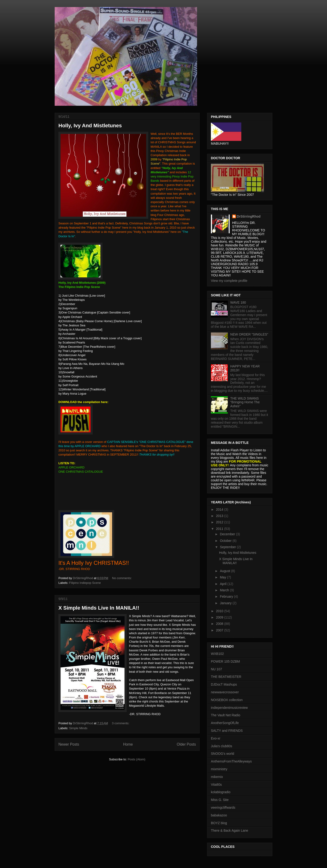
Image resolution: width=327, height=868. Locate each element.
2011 (220, 529)
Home (128, 744)
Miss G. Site (220, 800)
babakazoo (219, 815)
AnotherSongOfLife (225, 723)
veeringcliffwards (223, 808)
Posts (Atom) (136, 759)
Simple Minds (78, 728)
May (223, 577)
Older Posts (186, 744)
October (226, 541)
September (228, 547)
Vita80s (216, 785)
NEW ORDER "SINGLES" (249, 334)
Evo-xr (216, 738)
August (225, 571)
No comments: (122, 578)
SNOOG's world (222, 754)
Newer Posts (69, 744)
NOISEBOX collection (227, 700)
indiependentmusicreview (229, 708)
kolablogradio (221, 792)
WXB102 (217, 654)
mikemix (217, 777)
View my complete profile (229, 281)
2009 (220, 617)
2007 (220, 630)
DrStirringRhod (249, 216)
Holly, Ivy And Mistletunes (90, 126)
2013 (220, 516)
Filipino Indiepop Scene (85, 583)
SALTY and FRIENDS (227, 731)
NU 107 (216, 669)
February (227, 596)
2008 (220, 624)
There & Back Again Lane (230, 830)
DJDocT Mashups (224, 684)
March (225, 590)
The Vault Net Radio (226, 715)
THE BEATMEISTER (226, 677)
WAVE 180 (238, 302)
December (228, 534)
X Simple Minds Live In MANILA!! (99, 608)
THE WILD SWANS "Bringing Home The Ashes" (245, 402)
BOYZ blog (219, 823)
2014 (220, 509)
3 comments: (121, 723)
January (226, 603)
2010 (220, 611)
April (224, 584)
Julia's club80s (222, 746)
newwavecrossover (225, 692)
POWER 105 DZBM (225, 661)
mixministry (219, 769)
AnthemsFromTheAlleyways (231, 761)
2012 (220, 522)
